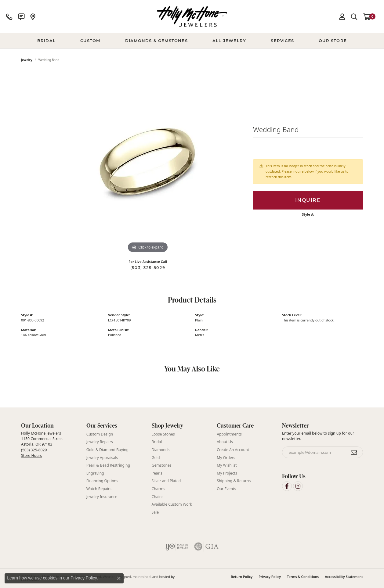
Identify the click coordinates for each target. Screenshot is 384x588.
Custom (90, 41)
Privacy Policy (270, 577)
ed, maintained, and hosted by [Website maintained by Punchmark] (151, 577)
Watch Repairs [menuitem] (99, 488)
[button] (51, 426)
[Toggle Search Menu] (354, 16)
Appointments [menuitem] (229, 434)
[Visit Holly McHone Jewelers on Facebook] (287, 486)
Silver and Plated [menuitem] (166, 481)
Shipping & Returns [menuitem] (234, 481)
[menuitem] (177, 547)
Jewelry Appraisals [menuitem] (102, 457)
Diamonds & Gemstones (156, 41)
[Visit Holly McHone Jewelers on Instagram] (298, 486)
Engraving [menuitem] (95, 473)
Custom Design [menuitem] (100, 434)
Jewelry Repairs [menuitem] (100, 442)
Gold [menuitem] (156, 457)
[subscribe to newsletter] (354, 452)
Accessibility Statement (344, 577)
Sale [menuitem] (155, 512)
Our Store (333, 41)
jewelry (27, 60)
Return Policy (242, 577)
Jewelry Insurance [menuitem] (102, 496)
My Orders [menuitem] (226, 457)
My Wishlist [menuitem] (227, 465)
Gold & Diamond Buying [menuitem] (107, 449)
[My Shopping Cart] (369, 16)
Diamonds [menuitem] (161, 449)
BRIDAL (46, 41)
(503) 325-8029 (148, 268)
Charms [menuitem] (159, 488)
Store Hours (31, 455)
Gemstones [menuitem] (162, 465)
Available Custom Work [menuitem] (172, 504)
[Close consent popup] (119, 578)
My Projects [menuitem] (227, 473)
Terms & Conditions (303, 577)
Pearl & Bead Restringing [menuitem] (108, 465)
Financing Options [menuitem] (102, 481)
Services (282, 41)
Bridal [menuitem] (157, 442)
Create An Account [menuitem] (233, 449)
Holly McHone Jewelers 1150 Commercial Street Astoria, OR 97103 (42, 444)
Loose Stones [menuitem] (163, 434)
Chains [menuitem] (158, 496)
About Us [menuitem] (225, 442)
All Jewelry (229, 41)
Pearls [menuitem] (157, 473)
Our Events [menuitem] (226, 488)
